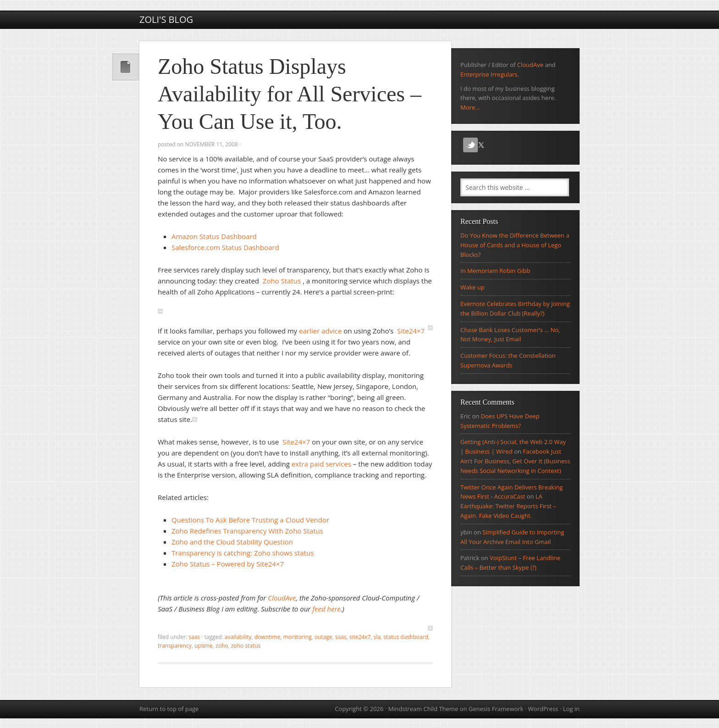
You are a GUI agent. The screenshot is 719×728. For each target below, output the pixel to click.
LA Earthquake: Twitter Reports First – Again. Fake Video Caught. (508, 506)
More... (470, 107)
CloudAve (282, 598)
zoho (222, 646)
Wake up (473, 287)
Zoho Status (282, 281)
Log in (571, 709)
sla (377, 637)
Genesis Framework (496, 709)
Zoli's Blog (166, 19)
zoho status (246, 646)
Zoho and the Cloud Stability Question (232, 542)
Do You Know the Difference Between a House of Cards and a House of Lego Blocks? (515, 245)
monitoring (297, 637)
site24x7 (360, 637)
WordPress (543, 709)
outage (324, 637)
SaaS (194, 637)
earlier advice (320, 331)
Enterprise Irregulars (489, 74)
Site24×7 (411, 331)
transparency (175, 646)
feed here (326, 609)
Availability (238, 637)
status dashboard (406, 637)
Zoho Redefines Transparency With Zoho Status (247, 531)
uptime (204, 646)
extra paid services (321, 464)
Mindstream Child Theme (423, 709)
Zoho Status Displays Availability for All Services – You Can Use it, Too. (290, 94)
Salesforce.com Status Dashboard (225, 247)
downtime (267, 637)
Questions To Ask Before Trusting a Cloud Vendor (250, 520)
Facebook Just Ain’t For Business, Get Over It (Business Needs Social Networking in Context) (515, 461)
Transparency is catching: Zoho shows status (243, 553)
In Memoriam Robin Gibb (495, 271)
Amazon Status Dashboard (214, 236)
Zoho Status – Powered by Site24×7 (228, 564)
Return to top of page (169, 709)
